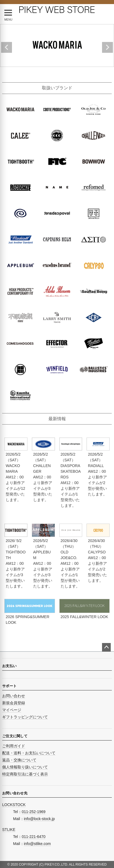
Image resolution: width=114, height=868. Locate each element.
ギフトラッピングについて (25, 717)
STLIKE (9, 830)
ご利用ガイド (14, 746)
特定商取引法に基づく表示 (25, 774)
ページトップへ (106, 647)
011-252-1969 (34, 812)
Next (107, 47)
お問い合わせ (14, 696)
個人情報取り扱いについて (25, 767)
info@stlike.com (37, 844)
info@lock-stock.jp (39, 819)
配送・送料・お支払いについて (29, 753)
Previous (7, 47)
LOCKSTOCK (14, 805)
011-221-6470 (34, 837)
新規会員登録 (14, 703)
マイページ (12, 710)
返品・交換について (19, 760)
